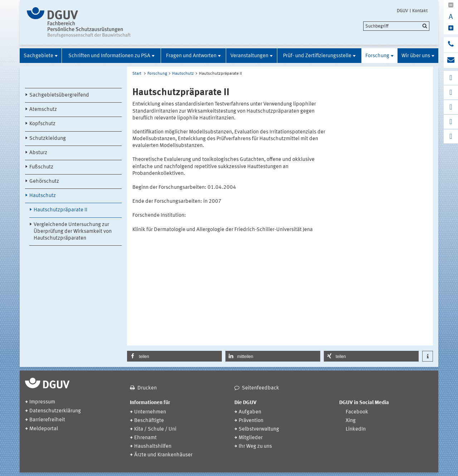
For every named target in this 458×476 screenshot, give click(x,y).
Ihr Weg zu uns (255, 446)
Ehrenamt (145, 438)
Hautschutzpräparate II (60, 210)
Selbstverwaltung (259, 429)
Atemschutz (43, 110)
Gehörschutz (44, 181)
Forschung (377, 56)
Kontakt (420, 11)
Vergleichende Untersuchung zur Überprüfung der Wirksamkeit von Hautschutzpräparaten (73, 232)
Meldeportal (44, 429)
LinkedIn (356, 429)
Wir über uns (416, 56)
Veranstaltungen (249, 56)
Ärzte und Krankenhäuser (163, 455)
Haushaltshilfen (153, 446)
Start (137, 74)
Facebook (357, 412)
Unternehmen (150, 412)
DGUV (403, 11)
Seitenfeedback (260, 388)
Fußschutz (41, 167)
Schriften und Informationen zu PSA (109, 56)
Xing (351, 421)
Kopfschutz (42, 124)
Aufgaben (250, 412)
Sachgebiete (38, 56)
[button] (174, 356)
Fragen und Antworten (191, 56)
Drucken (147, 388)
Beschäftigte (149, 421)
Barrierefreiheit (47, 420)
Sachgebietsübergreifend (59, 95)
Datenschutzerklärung (55, 411)
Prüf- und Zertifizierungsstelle (317, 56)
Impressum (42, 402)
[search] (396, 26)
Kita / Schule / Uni (155, 429)
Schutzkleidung (48, 139)
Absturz (38, 153)
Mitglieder (251, 438)
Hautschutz (43, 196)
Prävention (251, 421)
